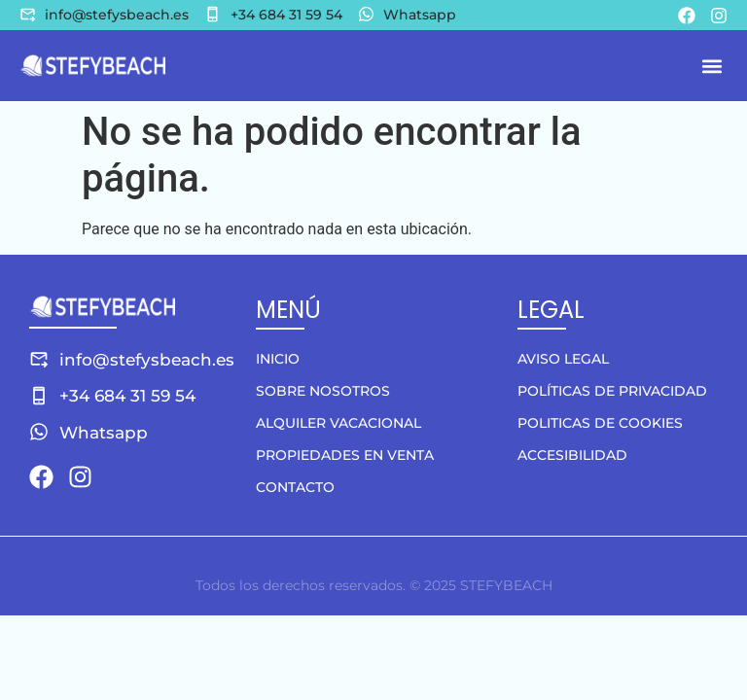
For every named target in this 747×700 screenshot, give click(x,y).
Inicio (278, 359)
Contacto (295, 487)
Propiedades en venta (345, 455)
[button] (711, 66)
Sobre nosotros (323, 391)
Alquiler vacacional (338, 423)
